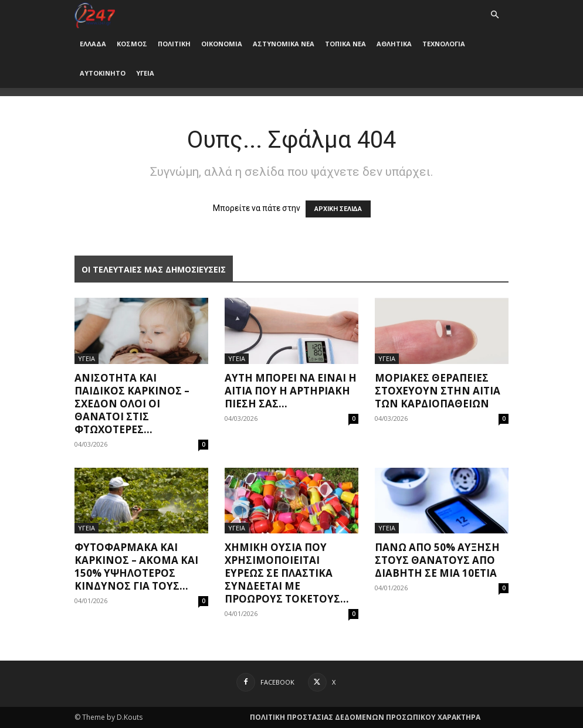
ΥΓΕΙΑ (145, 73)
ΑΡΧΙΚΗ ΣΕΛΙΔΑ (338, 209)
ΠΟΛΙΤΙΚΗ (174, 44)
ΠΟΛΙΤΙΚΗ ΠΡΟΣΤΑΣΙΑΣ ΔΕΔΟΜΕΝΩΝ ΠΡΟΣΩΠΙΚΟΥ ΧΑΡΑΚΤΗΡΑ (365, 717)
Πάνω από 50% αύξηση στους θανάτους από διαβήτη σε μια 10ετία (437, 560)
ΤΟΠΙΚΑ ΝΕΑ (345, 44)
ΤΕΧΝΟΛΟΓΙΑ (444, 44)
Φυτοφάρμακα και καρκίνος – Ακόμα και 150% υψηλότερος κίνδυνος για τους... (136, 567)
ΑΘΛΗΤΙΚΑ (394, 44)
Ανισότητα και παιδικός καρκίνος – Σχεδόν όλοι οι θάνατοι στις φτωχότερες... (132, 404)
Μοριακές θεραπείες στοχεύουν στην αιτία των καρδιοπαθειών (438, 391)
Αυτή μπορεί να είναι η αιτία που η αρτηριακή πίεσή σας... (291, 391)
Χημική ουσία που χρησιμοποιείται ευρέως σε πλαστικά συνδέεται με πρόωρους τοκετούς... (287, 573)
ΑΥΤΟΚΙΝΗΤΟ (103, 73)
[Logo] (95, 14)
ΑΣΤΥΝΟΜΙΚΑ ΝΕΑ (284, 44)
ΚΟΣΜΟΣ (132, 44)
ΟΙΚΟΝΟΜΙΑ (222, 44)
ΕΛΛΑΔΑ (93, 44)
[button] (494, 15)
